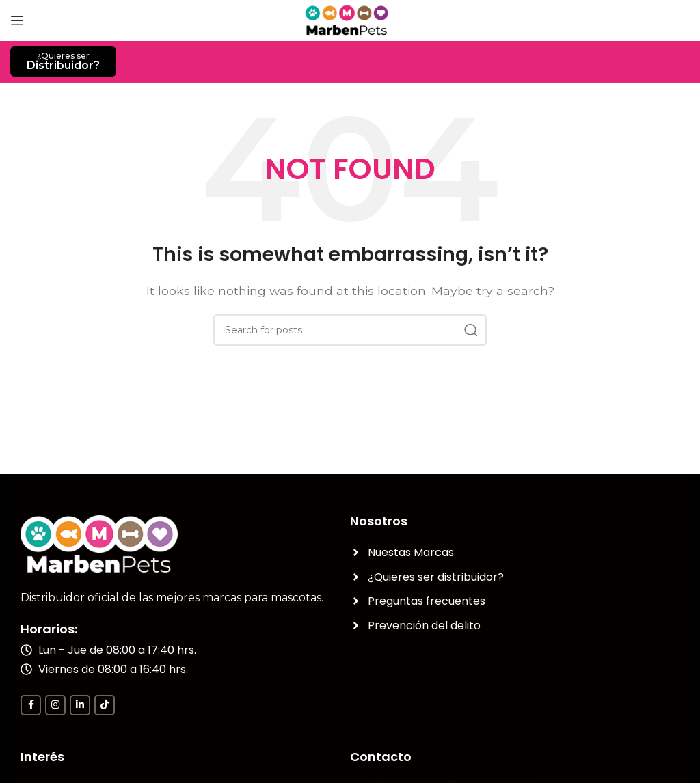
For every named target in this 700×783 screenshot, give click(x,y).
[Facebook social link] (31, 705)
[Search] (350, 330)
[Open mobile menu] (17, 20)
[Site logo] (350, 19)
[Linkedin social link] (80, 705)
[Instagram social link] (55, 705)
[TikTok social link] (105, 705)
